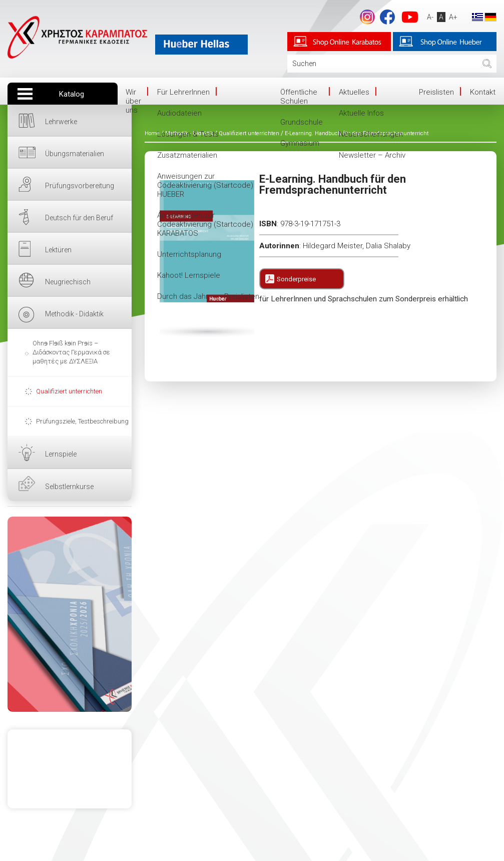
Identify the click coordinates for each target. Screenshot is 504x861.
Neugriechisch (68, 282)
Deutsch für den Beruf (79, 218)
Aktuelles (354, 92)
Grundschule (302, 122)
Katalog (72, 94)
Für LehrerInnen (183, 92)
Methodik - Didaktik (74, 314)
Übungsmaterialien (75, 154)
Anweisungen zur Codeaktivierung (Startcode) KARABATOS (205, 224)
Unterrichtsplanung (189, 254)
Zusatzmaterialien (187, 155)
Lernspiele (61, 454)
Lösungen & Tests (188, 134)
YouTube (410, 17)
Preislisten (242, 296)
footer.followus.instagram (367, 17)
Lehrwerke (61, 122)
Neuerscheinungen (371, 134)
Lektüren (58, 250)
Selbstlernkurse (69, 487)
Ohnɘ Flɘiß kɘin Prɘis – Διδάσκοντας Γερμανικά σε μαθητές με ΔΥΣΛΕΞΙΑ (71, 352)
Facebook (387, 17)
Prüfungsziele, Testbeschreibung (82, 421)
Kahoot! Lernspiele (189, 275)
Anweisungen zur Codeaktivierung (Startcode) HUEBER (205, 185)
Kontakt (483, 92)
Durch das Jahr (183, 296)
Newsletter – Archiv (372, 155)
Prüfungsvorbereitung (80, 186)
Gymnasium (300, 143)
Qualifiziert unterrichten (69, 391)
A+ (453, 17)
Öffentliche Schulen (299, 97)
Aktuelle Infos (361, 113)
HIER (70, 614)
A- (430, 17)
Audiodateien (179, 113)
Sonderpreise (296, 279)
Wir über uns (133, 101)
